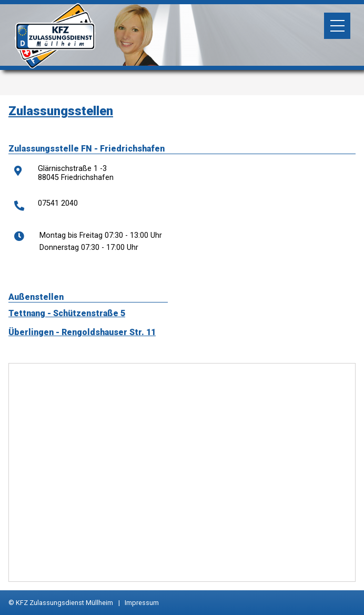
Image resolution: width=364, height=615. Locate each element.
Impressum (142, 603)
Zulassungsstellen (61, 111)
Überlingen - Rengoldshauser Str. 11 (82, 332)
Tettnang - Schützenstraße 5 (67, 313)
